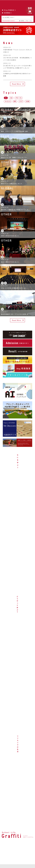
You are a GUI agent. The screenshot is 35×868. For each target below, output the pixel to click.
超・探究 (22, 21)
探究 (15, 101)
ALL (6, 98)
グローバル (29, 21)
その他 (27, 101)
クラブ (21, 101)
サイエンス (8, 101)
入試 (11, 98)
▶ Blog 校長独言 (9, 10)
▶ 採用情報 (7, 13)
